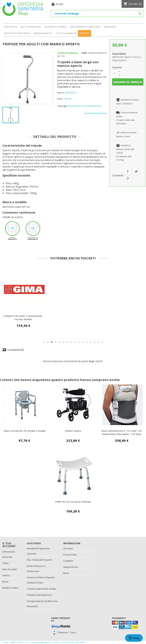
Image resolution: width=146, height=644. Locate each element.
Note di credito (10, 569)
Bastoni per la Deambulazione (85, 106)
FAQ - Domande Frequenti (39, 560)
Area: (60, 99)
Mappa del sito (71, 567)
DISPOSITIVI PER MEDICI (17, 33)
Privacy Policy (70, 555)
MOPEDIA (71, 92)
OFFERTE (84, 33)
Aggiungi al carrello (128, 82)
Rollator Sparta (73, 431)
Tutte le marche (66, 33)
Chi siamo (68, 548)
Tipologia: (62, 106)
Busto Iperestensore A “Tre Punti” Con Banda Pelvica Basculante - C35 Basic (122, 432)
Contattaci (68, 561)
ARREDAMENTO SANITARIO (85, 27)
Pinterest (128, 179)
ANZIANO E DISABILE (56, 27)
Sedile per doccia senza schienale (73, 502)
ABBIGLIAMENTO (43, 33)
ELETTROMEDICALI (31, 27)
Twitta (136, 171)
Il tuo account (9, 545)
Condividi (128, 171)
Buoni (5, 582)
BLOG (66, 573)
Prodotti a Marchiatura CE (39, 595)
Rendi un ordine (10, 588)
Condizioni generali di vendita (42, 589)
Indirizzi (6, 575)
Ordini (5, 563)
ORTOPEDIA (11, 27)
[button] (44, 342)
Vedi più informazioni (96, 113)
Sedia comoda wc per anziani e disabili (24, 431)
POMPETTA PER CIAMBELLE (23, 316)
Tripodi (67, 99)
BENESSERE (110, 27)
